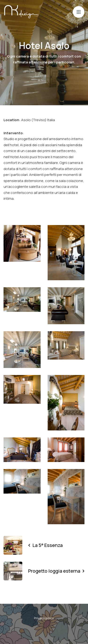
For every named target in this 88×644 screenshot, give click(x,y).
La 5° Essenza (45, 545)
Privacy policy (44, 618)
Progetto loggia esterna (56, 571)
